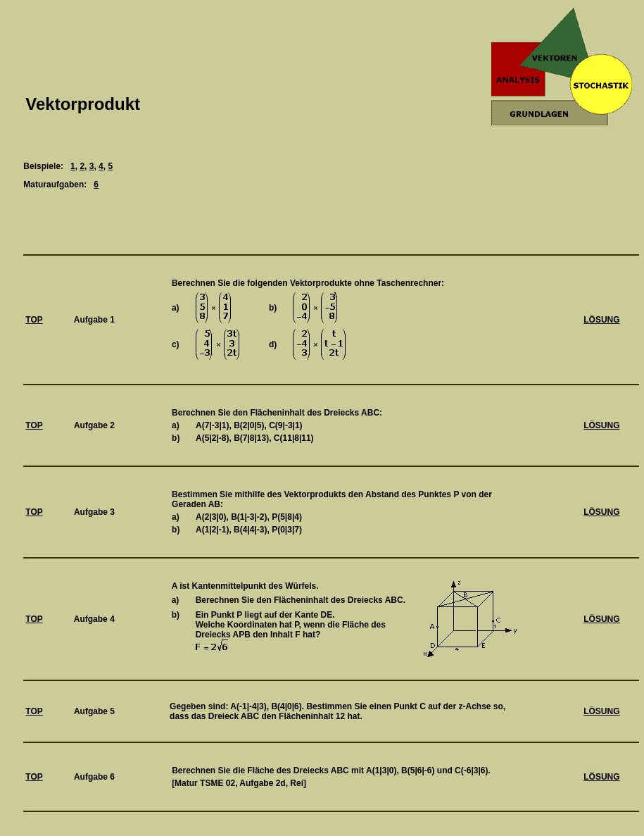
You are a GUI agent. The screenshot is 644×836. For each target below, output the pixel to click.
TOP (34, 320)
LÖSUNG (601, 320)
